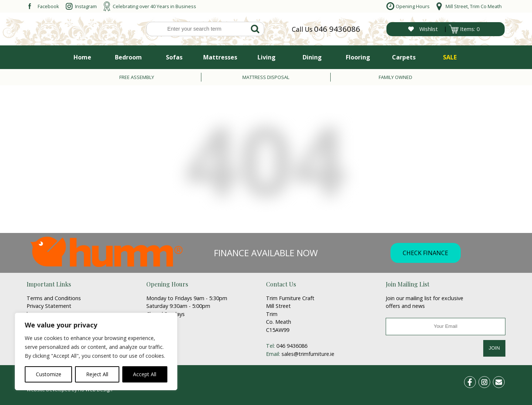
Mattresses (220, 57)
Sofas (174, 57)
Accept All (145, 374)
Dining (312, 57)
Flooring (358, 57)
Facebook (48, 6)
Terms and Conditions (54, 298)
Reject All (97, 374)
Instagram (86, 6)
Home (82, 57)
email (502, 381)
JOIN (494, 348)
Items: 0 (470, 29)
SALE (450, 57)
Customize (49, 374)
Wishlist (429, 29)
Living (267, 57)
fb (475, 381)
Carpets (404, 57)
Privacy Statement (49, 306)
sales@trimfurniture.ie (308, 354)
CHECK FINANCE (425, 253)
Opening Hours (413, 6)
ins (488, 381)
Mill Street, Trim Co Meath (474, 6)
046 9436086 (337, 29)
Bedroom (128, 57)
